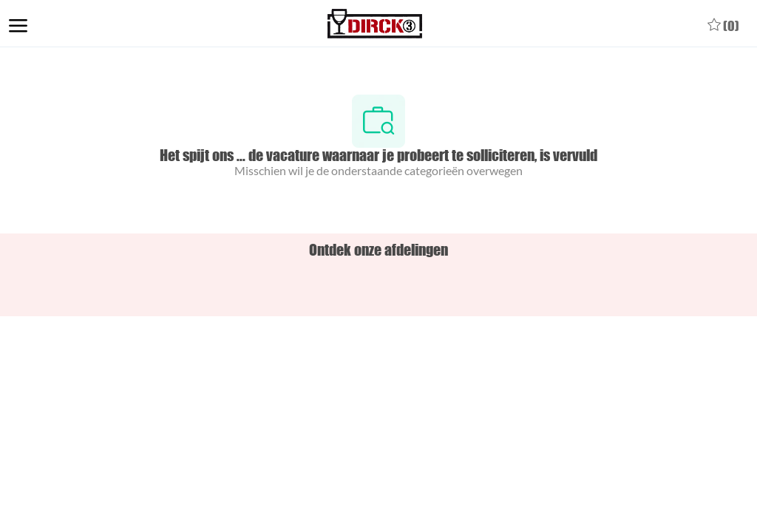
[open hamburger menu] (18, 24)
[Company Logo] (375, 24)
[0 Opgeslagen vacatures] (723, 24)
